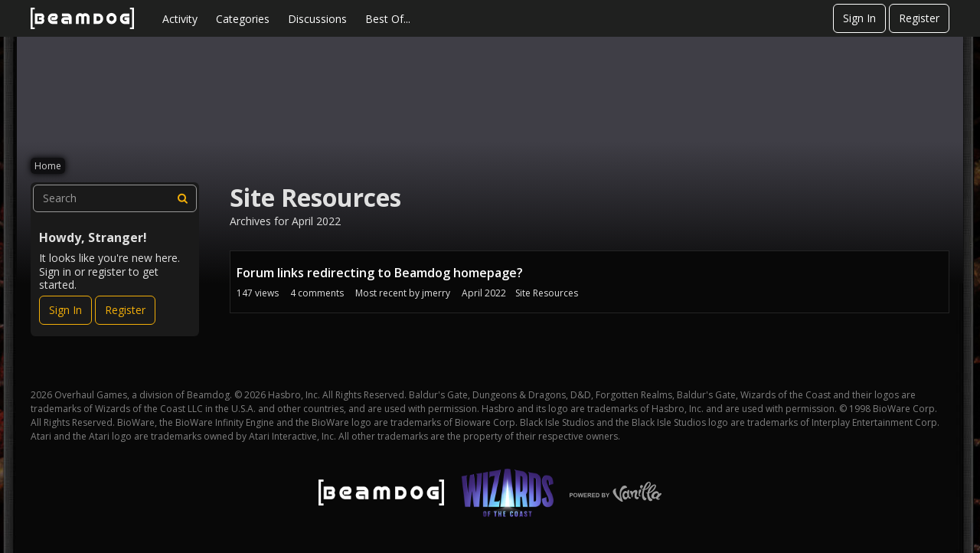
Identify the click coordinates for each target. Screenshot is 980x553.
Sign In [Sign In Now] (65, 310)
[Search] (183, 198)
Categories (243, 19)
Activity (180, 19)
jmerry (436, 293)
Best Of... (388, 19)
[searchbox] (115, 198)
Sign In (859, 18)
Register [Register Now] (125, 310)
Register (919, 18)
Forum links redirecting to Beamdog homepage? (380, 273)
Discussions (317, 19)
